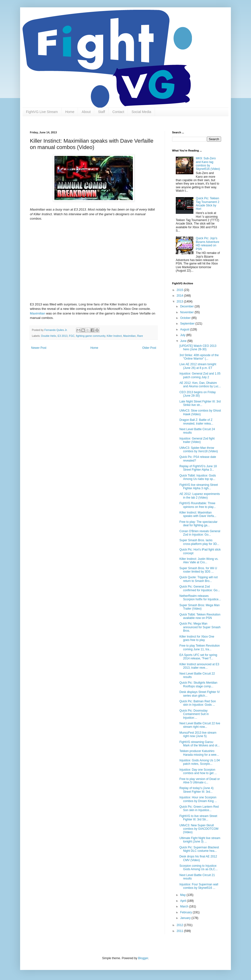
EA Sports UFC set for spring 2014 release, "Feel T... (198, 657)
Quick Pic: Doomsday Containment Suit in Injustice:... (194, 714)
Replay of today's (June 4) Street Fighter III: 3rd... (196, 790)
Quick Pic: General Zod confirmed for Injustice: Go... (200, 588)
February (186, 912)
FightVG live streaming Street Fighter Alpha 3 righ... (199, 487)
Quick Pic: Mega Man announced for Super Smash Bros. (200, 627)
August (185, 329)
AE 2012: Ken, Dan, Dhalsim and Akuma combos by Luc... (200, 385)
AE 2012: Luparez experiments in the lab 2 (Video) (200, 496)
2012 (180, 925)
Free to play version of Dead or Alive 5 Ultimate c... (200, 781)
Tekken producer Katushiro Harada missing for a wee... (199, 753)
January (186, 918)
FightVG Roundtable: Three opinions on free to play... (198, 505)
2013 (180, 302)
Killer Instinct (114, 336)
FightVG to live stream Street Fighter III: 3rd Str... (198, 818)
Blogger (143, 958)
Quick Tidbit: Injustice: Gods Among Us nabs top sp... (198, 477)
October (186, 318)
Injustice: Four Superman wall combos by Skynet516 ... (199, 886)
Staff (102, 112)
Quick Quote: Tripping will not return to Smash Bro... (199, 579)
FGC (72, 336)
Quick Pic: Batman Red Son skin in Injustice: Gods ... (198, 703)
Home (70, 112)
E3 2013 (63, 336)
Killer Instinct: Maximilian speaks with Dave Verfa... (198, 514)
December (187, 306)
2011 (180, 931)
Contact (118, 112)
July (183, 335)
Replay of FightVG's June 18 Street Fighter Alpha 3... (198, 468)
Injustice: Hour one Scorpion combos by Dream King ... (198, 799)
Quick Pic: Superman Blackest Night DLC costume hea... (199, 849)
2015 (180, 290)
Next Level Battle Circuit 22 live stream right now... (200, 725)
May (183, 895)
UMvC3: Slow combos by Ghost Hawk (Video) (200, 412)
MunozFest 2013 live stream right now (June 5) (198, 734)
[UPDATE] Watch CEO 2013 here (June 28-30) (198, 348)
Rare (140, 336)
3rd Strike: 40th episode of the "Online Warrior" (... (199, 357)
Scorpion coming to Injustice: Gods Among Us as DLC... (199, 867)
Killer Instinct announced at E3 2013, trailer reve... (199, 666)
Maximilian (38, 313)
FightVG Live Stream (42, 112)
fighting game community (91, 336)
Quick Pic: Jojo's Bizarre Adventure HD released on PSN (207, 244)
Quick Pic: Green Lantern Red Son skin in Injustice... (199, 808)
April (183, 901)
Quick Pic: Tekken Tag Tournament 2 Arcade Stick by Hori (208, 204)
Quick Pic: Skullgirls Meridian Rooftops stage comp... (198, 684)
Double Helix (49, 336)
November (187, 312)
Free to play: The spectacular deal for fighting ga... (198, 524)
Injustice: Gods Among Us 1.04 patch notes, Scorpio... (200, 762)
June (184, 341)
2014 (180, 296)
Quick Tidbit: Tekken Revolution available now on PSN (200, 616)
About (86, 112)
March (185, 906)
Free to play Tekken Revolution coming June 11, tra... (200, 647)
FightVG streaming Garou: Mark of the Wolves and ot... (200, 744)
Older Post (149, 348)
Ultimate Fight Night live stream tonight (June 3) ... (200, 840)
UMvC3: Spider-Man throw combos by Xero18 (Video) (199, 450)
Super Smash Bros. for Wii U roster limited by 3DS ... (198, 570)
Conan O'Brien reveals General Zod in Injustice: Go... (200, 533)
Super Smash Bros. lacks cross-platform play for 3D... (199, 542)
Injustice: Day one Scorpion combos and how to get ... (198, 771)
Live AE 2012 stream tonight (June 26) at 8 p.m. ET (198, 366)
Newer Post (39, 348)
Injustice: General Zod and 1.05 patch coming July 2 (200, 375)
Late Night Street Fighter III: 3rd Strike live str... (200, 403)
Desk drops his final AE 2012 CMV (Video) (198, 858)
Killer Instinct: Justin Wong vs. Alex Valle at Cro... (199, 561)
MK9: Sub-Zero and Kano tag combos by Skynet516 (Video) (208, 164)
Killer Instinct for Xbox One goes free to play (197, 638)
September (188, 324)
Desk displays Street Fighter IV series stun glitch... (200, 694)
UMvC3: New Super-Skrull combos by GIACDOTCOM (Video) (199, 829)
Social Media (141, 112)
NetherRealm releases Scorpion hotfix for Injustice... (200, 598)
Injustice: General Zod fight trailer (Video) (197, 440)
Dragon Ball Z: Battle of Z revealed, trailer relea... (196, 422)
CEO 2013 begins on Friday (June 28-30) (198, 394)
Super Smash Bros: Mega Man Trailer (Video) (200, 607)
